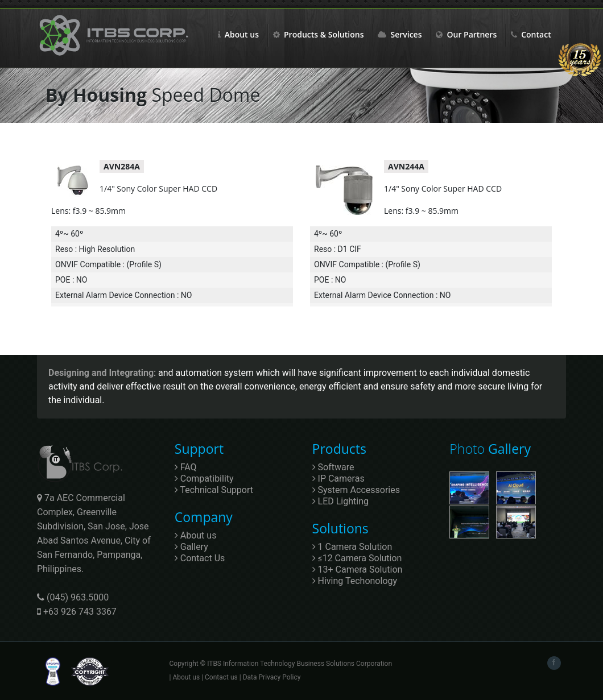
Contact (531, 34)
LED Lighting (340, 501)
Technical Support (214, 490)
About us (238, 34)
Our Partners (466, 34)
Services (400, 34)
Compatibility (204, 479)
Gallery (191, 547)
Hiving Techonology (355, 581)
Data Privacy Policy (272, 677)
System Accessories (356, 490)
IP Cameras (338, 479)
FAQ (186, 467)
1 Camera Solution (352, 547)
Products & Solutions (318, 34)
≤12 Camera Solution (357, 558)
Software (333, 467)
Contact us (221, 677)
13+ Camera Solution (358, 569)
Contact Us (200, 558)
